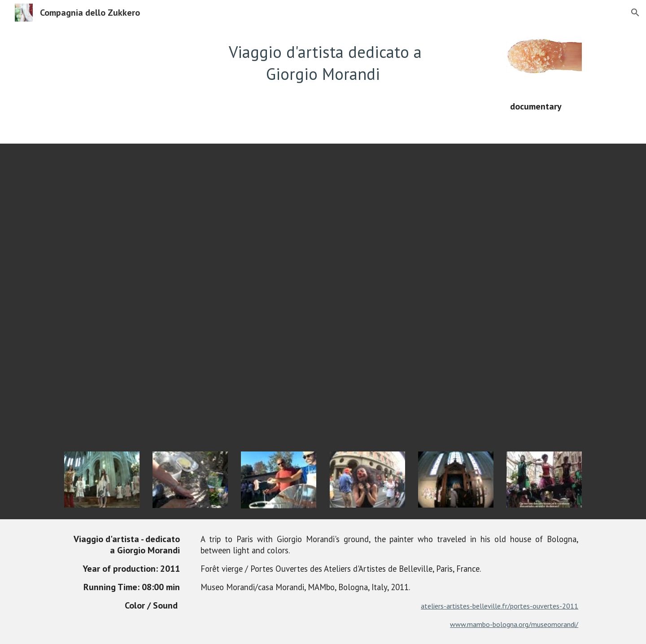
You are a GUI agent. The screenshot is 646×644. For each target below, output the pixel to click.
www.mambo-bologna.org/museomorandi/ (514, 624)
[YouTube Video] (323, 292)
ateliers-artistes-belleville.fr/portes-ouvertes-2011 (500, 606)
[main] (323, 63)
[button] (635, 13)
